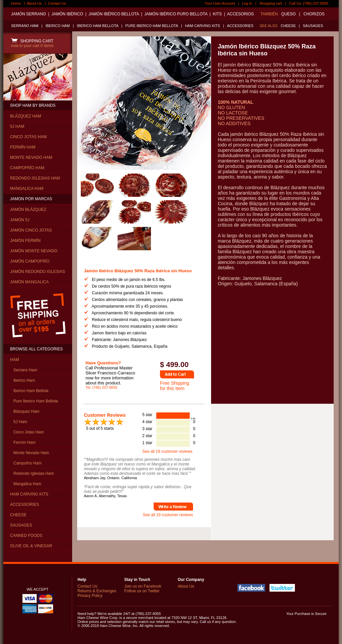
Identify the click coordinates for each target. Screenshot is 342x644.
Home (16, 3)
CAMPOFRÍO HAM (27, 168)
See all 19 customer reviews (167, 451)
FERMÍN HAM (23, 147)
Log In (247, 3)
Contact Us (57, 3)
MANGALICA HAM (27, 189)
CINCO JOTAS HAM (28, 137)
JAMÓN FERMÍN (25, 241)
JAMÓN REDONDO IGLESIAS (38, 272)
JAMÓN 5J (20, 220)
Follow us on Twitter (142, 591)
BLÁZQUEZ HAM (26, 116)
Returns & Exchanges (97, 591)
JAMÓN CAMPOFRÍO (30, 261)
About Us (34, 3)
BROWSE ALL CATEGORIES (36, 349)
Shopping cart (271, 3)
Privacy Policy (90, 596)
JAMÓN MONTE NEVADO (34, 251)
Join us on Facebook (143, 586)
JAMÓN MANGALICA (29, 282)
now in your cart (32, 46)
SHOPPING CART (32, 41)
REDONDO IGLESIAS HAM (35, 178)
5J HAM (17, 126)
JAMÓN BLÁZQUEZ (28, 210)
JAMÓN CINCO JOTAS (31, 230)
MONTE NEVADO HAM (31, 157)
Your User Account (220, 3)
